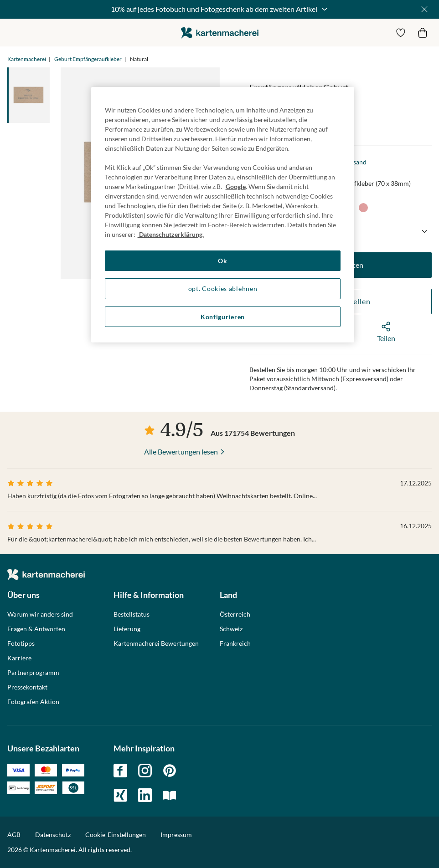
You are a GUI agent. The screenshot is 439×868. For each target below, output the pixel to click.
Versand (355, 162)
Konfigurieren (223, 317)
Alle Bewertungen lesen (181, 452)
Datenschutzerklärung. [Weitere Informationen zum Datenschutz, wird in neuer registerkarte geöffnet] (171, 234)
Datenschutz (53, 835)
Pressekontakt (27, 687)
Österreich (235, 614)
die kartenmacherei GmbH (220, 33)
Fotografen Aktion (33, 702)
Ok (222, 261)
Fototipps (21, 643)
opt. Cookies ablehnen (223, 288)
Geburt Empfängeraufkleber (88, 59)
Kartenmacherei (27, 59)
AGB (14, 835)
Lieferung (127, 629)
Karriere (19, 658)
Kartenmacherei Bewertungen (156, 643)
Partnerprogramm (33, 673)
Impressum (176, 835)
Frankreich (235, 643)
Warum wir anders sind (40, 614)
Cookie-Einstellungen (116, 835)
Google (236, 186)
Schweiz (231, 629)
